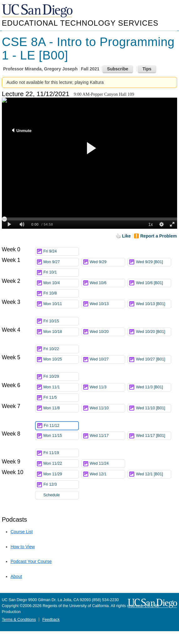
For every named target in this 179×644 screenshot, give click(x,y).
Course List (22, 532)
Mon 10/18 (61, 332)
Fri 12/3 (61, 485)
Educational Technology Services (80, 23)
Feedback (51, 620)
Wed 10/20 (107, 332)
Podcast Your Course (31, 561)
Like (126, 236)
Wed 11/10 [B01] (153, 409)
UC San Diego (38, 11)
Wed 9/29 (107, 262)
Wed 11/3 (107, 387)
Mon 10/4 (61, 283)
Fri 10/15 (61, 321)
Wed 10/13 (107, 304)
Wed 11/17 (107, 436)
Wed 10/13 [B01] (153, 305)
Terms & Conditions (19, 620)
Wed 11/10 (107, 408)
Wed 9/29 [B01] (153, 262)
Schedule (52, 495)
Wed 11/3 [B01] (153, 387)
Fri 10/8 (61, 293)
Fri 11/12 (61, 426)
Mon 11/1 (61, 387)
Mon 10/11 (61, 304)
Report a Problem (159, 236)
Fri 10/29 (61, 377)
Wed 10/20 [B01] (153, 333)
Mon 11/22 (61, 464)
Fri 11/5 (61, 398)
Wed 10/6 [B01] (153, 283)
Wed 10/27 (107, 359)
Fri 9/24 (61, 251)
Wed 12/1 (107, 474)
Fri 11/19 (61, 453)
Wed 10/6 (107, 283)
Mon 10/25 (61, 359)
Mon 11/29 (61, 474)
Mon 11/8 (61, 408)
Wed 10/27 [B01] (153, 360)
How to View (23, 547)
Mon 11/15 (61, 436)
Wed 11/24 (107, 464)
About (16, 576)
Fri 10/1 (61, 272)
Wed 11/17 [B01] (153, 437)
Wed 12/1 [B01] (153, 474)
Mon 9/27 (61, 262)
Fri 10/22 (61, 349)
